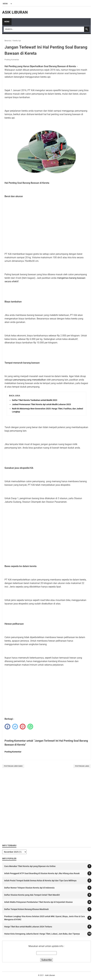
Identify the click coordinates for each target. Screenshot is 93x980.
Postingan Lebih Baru (13, 766)
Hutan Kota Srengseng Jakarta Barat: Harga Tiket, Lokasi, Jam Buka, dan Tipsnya (42, 934)
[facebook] (7, 727)
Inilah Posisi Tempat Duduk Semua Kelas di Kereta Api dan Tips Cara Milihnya (40, 881)
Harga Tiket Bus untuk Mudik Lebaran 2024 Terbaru (28, 927)
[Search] (44, 29)
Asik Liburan (15, 12)
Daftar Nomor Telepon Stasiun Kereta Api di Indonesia (29, 888)
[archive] (14, 852)
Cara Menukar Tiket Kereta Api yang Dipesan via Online (30, 866)
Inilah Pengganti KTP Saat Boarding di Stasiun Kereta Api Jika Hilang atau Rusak (42, 873)
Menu (7, 22)
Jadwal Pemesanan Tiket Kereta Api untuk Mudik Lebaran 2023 (41, 404)
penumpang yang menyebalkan (30, 380)
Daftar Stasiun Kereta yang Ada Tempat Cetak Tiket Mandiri (32, 895)
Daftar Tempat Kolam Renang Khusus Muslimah (26, 909)
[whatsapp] (30, 727)
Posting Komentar (12, 60)
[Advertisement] (46, 229)
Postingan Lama (82, 766)
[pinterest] (23, 727)
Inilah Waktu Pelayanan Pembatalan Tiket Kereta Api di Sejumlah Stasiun (38, 902)
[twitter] (15, 727)
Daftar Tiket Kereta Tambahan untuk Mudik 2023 (35, 400)
